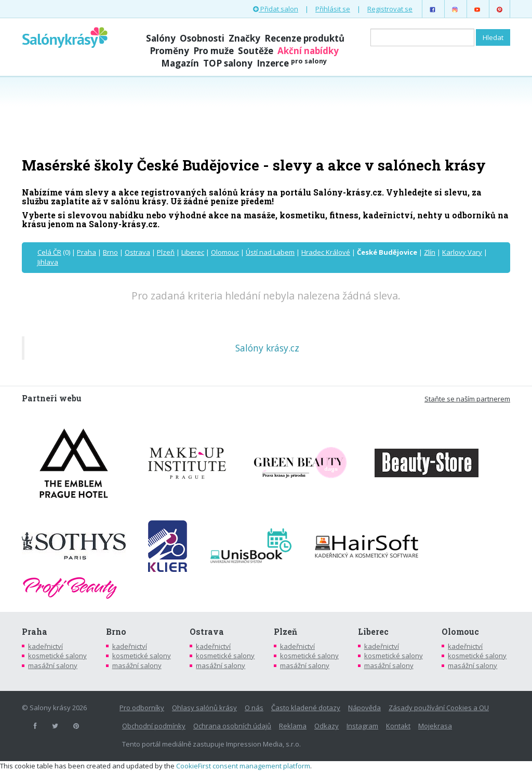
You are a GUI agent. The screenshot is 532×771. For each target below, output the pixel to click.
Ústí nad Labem (270, 252)
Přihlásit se (333, 9)
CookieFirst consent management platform (243, 766)
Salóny (161, 38)
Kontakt (398, 726)
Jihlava (48, 262)
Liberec (193, 252)
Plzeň (166, 252)
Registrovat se (390, 9)
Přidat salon (276, 9)
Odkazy (327, 726)
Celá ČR (49, 252)
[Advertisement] (266, 115)
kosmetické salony (57, 656)
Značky (244, 38)
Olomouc (225, 252)
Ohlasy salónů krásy (204, 708)
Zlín (430, 252)
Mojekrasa (435, 726)
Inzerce (292, 63)
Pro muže (214, 51)
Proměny (169, 51)
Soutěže (256, 51)
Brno (110, 252)
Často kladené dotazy (306, 708)
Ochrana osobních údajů (232, 726)
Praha (87, 252)
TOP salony (228, 63)
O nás (254, 708)
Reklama (293, 726)
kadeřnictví (45, 646)
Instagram (362, 726)
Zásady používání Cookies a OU (439, 708)
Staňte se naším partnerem (467, 399)
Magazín (180, 63)
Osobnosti (202, 38)
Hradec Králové (326, 252)
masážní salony (53, 665)
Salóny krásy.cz (267, 348)
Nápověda (364, 708)
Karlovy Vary (462, 252)
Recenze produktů (304, 38)
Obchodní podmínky (154, 726)
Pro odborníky (142, 708)
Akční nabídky (308, 51)
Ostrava (137, 252)
